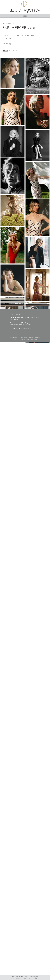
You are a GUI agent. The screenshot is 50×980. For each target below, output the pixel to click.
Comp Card (7, 39)
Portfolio (7, 35)
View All (5, 51)
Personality (30, 35)
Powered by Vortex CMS (31, 339)
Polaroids (18, 35)
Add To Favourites (9, 24)
